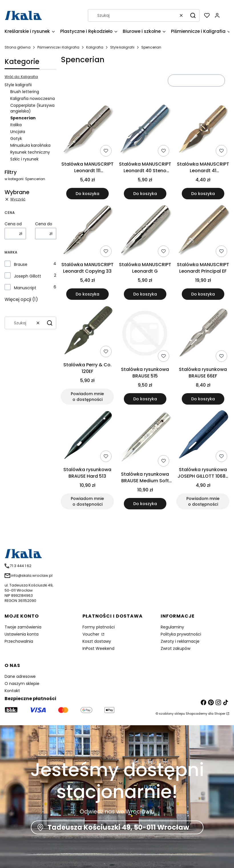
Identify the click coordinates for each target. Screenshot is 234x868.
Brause (21, 264)
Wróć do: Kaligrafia (21, 77)
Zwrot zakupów (175, 648)
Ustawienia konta (22, 634)
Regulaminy (172, 627)
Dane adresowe (20, 676)
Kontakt (12, 691)
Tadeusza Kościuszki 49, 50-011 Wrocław (118, 827)
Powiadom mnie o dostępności (87, 397)
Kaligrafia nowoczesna (33, 99)
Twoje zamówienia (23, 627)
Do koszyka (87, 194)
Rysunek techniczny (30, 152)
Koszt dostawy (97, 641)
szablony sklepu (172, 714)
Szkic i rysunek (24, 159)
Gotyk (16, 138)
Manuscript (25, 288)
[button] (193, 15)
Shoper (220, 714)
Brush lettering (25, 92)
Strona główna (18, 47)
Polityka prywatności (181, 634)
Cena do (44, 224)
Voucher (91, 634)
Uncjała (18, 132)
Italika (16, 125)
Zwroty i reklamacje (180, 641)
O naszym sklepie (22, 684)
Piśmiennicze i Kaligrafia (58, 47)
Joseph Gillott (28, 276)
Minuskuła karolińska (30, 145)
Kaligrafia (95, 47)
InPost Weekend (98, 648)
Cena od (13, 224)
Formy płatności (99, 627)
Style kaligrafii (122, 47)
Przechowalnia (19, 641)
